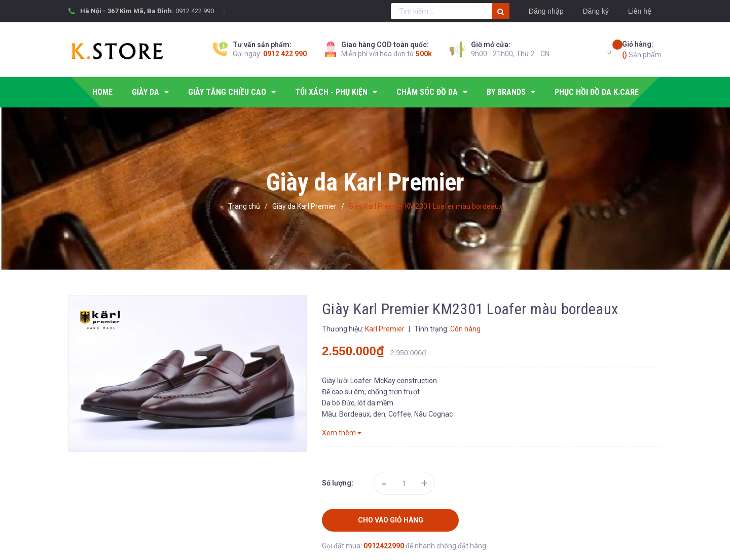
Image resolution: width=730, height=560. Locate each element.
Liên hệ (640, 11)
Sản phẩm (642, 49)
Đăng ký (595, 11)
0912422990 (385, 546)
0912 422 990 (195, 11)
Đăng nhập (546, 11)
